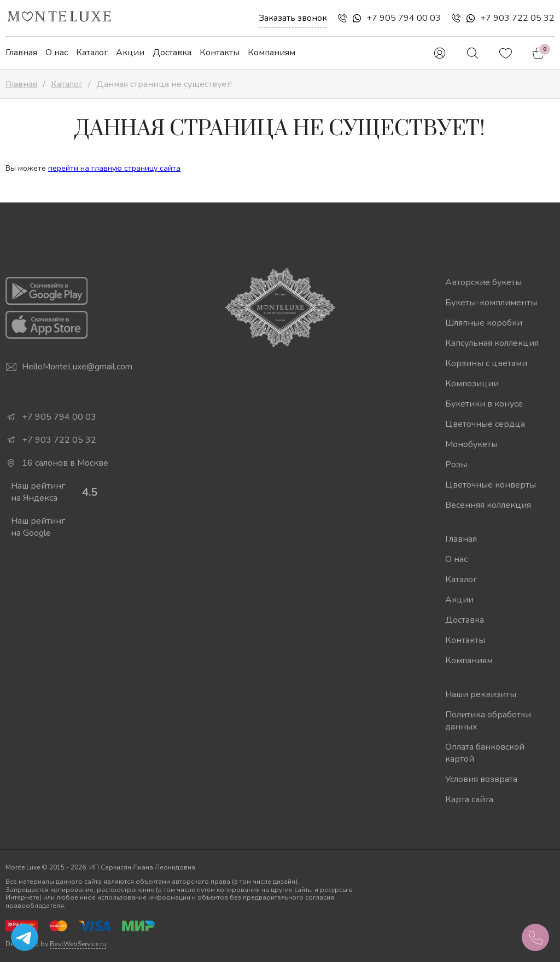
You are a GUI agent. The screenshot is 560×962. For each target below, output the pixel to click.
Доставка (172, 53)
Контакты (220, 53)
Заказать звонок (293, 18)
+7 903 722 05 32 (517, 18)
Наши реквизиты (481, 694)
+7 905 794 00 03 (404, 18)
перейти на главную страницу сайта (114, 168)
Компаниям (272, 53)
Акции (130, 53)
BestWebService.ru (78, 944)
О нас (57, 53)
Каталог (92, 53)
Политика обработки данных (488, 721)
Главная (21, 53)
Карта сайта (469, 799)
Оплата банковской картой (485, 753)
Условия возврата (481, 779)
